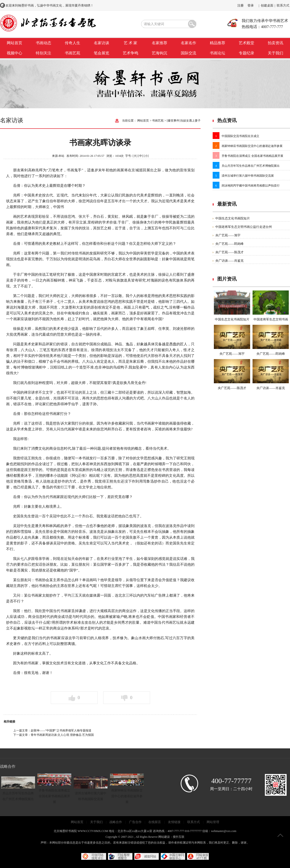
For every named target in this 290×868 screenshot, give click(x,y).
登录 (251, 5)
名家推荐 (159, 43)
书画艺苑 (72, 53)
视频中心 (14, 53)
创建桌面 (267, 5)
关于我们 (275, 53)
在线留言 (155, 822)
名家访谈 (101, 43)
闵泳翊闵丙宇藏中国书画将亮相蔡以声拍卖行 (251, 186)
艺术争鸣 (130, 53)
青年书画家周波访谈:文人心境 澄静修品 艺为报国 (62, 735)
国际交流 (188, 53)
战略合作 (116, 822)
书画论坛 (217, 53)
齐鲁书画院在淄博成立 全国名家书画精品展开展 (252, 156)
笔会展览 (101, 53)
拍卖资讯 (275, 43)
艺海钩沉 (159, 53)
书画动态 (43, 43)
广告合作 (135, 822)
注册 (240, 5)
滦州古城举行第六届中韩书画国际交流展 (248, 176)
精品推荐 (217, 43)
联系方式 (283, 5)
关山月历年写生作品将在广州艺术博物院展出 (251, 166)
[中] (141, 156)
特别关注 (43, 53)
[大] (135, 156)
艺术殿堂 (246, 43)
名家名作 (188, 43)
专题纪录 (246, 53)
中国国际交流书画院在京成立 (240, 136)
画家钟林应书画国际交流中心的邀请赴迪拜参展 (252, 146)
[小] (146, 156)
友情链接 (174, 822)
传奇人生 (72, 43)
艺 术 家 (130, 43)
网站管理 (213, 822)
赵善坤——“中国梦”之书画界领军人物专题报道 (61, 731)
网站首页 (14, 43)
